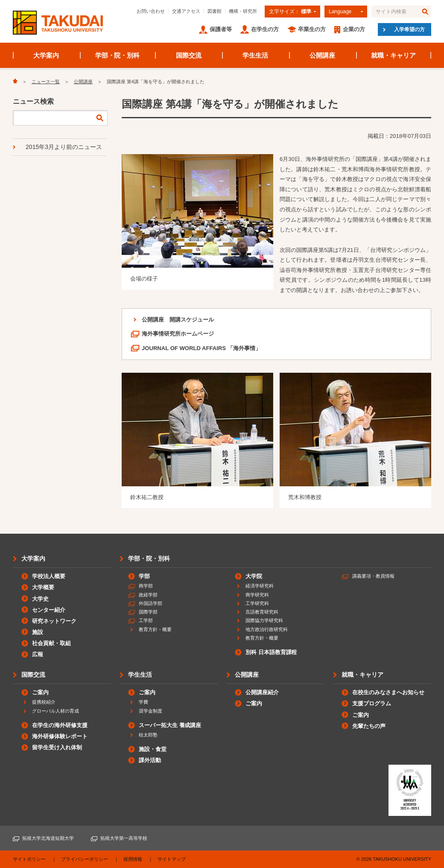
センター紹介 (49, 610)
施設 (38, 632)
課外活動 (150, 760)
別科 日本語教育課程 (271, 652)
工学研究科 (257, 603)
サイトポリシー (29, 859)
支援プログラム (372, 703)
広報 (38, 654)
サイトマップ (172, 859)
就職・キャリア (393, 55)
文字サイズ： (290, 12)
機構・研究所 (243, 11)
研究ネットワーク (54, 621)
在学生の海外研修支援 (60, 725)
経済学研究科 (260, 586)
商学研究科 (257, 595)
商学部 (146, 586)
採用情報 (133, 859)
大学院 (254, 576)
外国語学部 (150, 603)
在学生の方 (265, 29)
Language (340, 12)
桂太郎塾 (148, 735)
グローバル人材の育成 (55, 711)
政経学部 (148, 595)
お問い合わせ (151, 11)
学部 (144, 576)
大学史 (40, 599)
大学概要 (43, 587)
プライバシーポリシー (85, 859)
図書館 (215, 11)
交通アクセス (186, 11)
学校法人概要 (49, 576)
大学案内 (46, 55)
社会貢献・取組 (51, 643)
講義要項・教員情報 (373, 576)
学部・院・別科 (118, 55)
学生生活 (255, 55)
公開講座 (322, 55)
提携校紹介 (44, 702)
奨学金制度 (150, 711)
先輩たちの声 (369, 726)
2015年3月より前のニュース (64, 147)
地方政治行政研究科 (267, 629)
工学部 (146, 620)
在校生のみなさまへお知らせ (388, 692)
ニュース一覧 (46, 82)
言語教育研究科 (262, 612)
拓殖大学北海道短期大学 (48, 838)
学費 (143, 702)
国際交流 (189, 55)
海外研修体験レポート (60, 736)
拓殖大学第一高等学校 (124, 838)
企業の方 (354, 29)
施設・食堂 (153, 749)
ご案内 (40, 692)
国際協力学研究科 (264, 620)
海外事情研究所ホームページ (178, 334)
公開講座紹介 (262, 692)
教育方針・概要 (155, 629)
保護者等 (221, 29)
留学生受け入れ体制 (57, 747)
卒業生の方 (312, 29)
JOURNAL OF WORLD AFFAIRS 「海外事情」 (201, 348)
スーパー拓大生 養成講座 (170, 725)
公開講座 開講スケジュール (178, 320)
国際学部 (148, 612)
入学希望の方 (409, 29)
